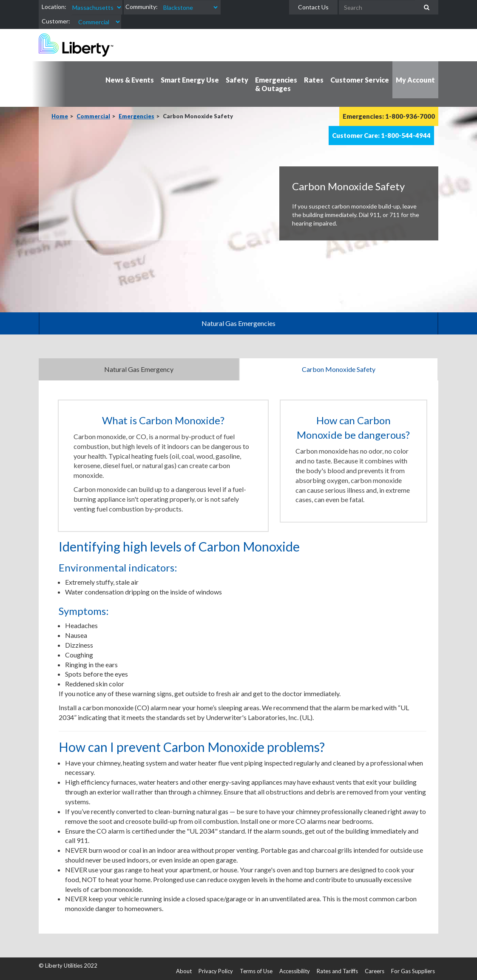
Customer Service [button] (360, 80)
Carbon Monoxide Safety (339, 369)
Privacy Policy (216, 971)
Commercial (93, 116)
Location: (54, 7)
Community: (142, 7)
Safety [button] (237, 80)
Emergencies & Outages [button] (276, 84)
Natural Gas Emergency (139, 369)
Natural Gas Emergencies (238, 323)
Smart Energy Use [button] (190, 80)
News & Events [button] (130, 80)
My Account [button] (415, 80)
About (184, 971)
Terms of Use (256, 971)
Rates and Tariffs (337, 971)
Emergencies (136, 116)
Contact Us (313, 7)
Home (60, 116)
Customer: (56, 21)
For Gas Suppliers (413, 971)
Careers (375, 971)
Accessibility (295, 971)
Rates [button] (314, 80)
